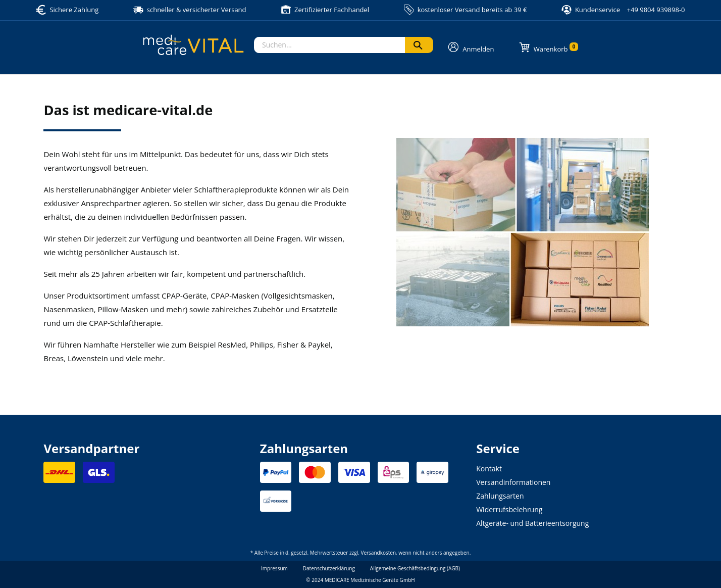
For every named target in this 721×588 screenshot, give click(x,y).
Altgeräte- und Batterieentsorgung (532, 523)
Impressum (274, 568)
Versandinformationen (513, 482)
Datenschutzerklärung (329, 568)
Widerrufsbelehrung (509, 509)
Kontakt (489, 469)
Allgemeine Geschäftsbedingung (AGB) (415, 568)
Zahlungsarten (500, 496)
